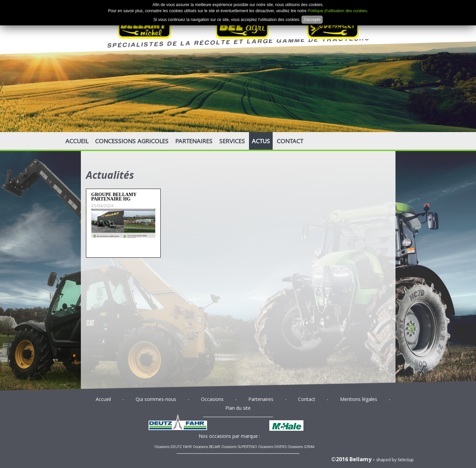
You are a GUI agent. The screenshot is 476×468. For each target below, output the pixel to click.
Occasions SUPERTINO (239, 447)
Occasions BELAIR (207, 447)
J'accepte (312, 20)
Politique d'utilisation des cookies (337, 11)
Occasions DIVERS (272, 447)
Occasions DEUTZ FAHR (173, 447)
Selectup (406, 460)
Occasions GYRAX (301, 447)
